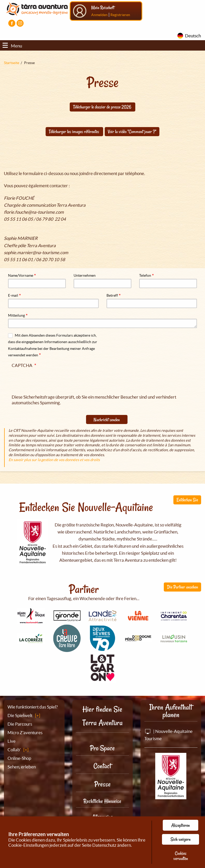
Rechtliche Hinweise (102, 801)
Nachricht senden (107, 420)
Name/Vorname (21, 275)
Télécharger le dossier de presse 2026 (103, 107)
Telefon (145, 275)
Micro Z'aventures (25, 732)
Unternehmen (85, 275)
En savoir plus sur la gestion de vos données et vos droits (54, 460)
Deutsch (193, 36)
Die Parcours (20, 724)
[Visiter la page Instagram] (20, 23)
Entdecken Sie (187, 500)
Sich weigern (181, 839)
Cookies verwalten (181, 856)
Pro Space (102, 748)
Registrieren (120, 15)
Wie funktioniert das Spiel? (33, 707)
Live (12, 741)
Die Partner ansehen (182, 587)
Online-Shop (19, 758)
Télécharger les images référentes (74, 131)
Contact (102, 766)
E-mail (13, 295)
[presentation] (51, 380)
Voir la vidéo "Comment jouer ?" (132, 131)
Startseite (12, 63)
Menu (12, 46)
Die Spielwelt (20, 715)
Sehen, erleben (22, 767)
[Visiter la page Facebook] (12, 23)
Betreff (112, 295)
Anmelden (99, 15)
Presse (102, 784)
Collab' (14, 750)
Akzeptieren (181, 825)
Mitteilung (16, 315)
